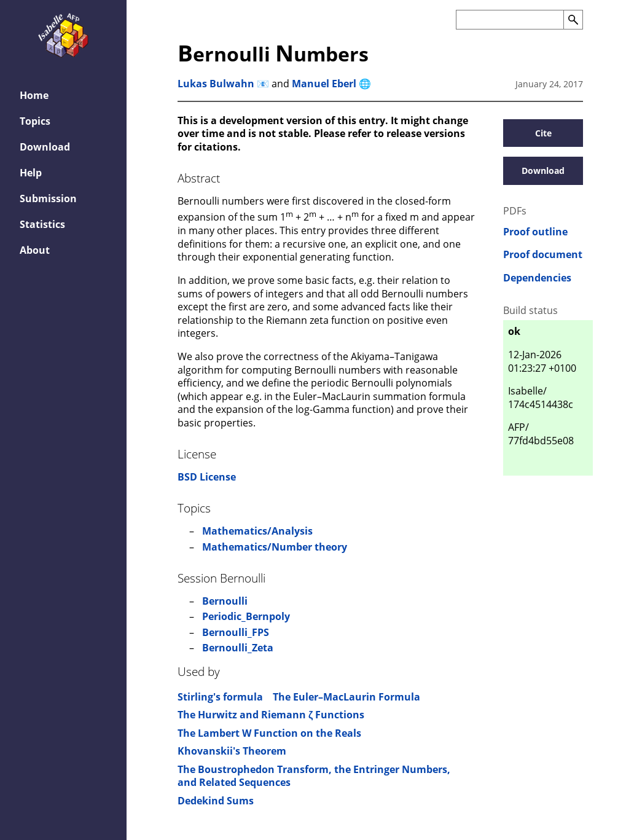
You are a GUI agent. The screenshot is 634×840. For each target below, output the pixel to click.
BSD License (207, 477)
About (35, 250)
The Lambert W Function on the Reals (269, 733)
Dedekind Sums (216, 801)
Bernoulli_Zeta (238, 648)
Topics (35, 121)
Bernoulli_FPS (236, 632)
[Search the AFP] (510, 20)
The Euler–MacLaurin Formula (346, 697)
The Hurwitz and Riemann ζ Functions (271, 715)
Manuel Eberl (324, 84)
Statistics (42, 224)
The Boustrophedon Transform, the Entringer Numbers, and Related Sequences (314, 776)
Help (31, 173)
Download (45, 147)
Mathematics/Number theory (275, 547)
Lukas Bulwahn (216, 84)
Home (34, 95)
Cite (543, 133)
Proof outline (535, 232)
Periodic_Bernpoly (246, 616)
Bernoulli (225, 601)
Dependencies (537, 278)
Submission (48, 198)
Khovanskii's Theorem (232, 751)
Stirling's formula (220, 697)
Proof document (543, 255)
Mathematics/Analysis (257, 531)
